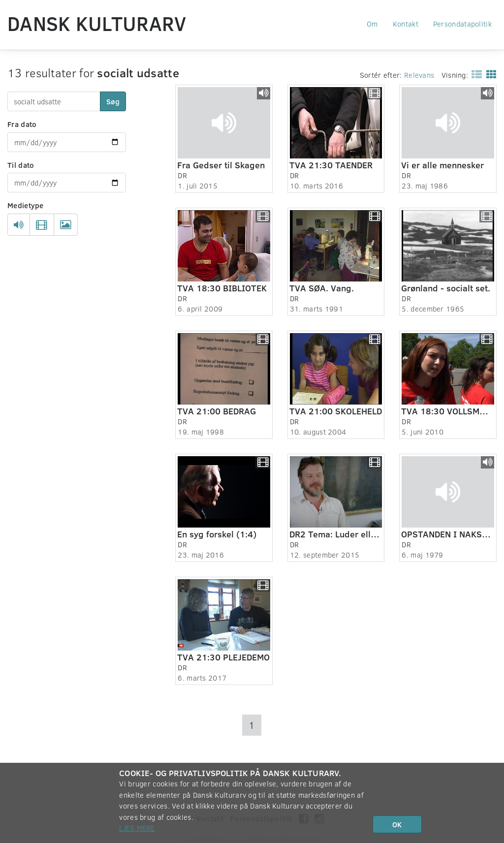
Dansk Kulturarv (97, 23)
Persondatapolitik (462, 24)
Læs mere (137, 828)
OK (397, 824)
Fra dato (22, 124)
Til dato (21, 165)
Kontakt (406, 24)
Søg (113, 101)
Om (372, 24)
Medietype (26, 205)
